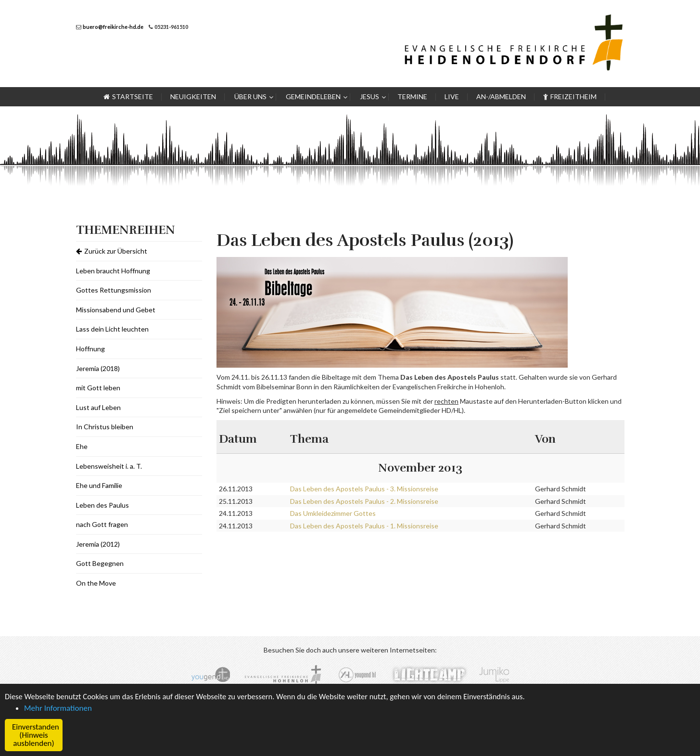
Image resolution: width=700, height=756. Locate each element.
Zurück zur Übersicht (112, 251)
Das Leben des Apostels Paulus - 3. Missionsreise (364, 489)
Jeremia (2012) (98, 544)
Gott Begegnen (100, 563)
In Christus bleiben (105, 427)
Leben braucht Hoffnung (113, 271)
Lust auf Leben (98, 407)
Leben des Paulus (102, 505)
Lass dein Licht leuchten (112, 329)
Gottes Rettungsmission (114, 290)
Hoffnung (90, 349)
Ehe (82, 446)
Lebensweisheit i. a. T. (109, 466)
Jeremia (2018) (98, 368)
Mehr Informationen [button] (58, 708)
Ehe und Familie (99, 485)
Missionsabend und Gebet (116, 310)
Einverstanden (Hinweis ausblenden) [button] (36, 735)
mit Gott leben (98, 388)
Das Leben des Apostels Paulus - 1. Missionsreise (364, 526)
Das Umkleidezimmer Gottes (333, 513)
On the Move (96, 583)
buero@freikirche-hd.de (113, 27)
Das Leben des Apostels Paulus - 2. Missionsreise (364, 501)
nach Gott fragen (102, 524)
